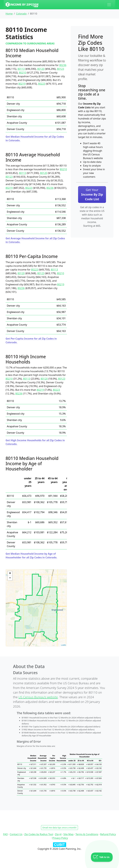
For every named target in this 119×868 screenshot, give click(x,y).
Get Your (92, 194)
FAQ (5, 834)
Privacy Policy (60, 838)
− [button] (10, 578)
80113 (21, 69)
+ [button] (10, 574)
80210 (22, 73)
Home (9, 14)
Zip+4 (58, 834)
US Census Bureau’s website (38, 697)
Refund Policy (108, 834)
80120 (41, 69)
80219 (22, 84)
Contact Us (16, 834)
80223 (42, 84)
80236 (63, 65)
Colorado (21, 14)
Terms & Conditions (87, 834)
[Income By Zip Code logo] (22, 5)
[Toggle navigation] (109, 5)
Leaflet (63, 645)
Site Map (68, 834)
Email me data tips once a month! (59, 828)
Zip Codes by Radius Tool (39, 834)
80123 (61, 69)
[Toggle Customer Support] (102, 857)
